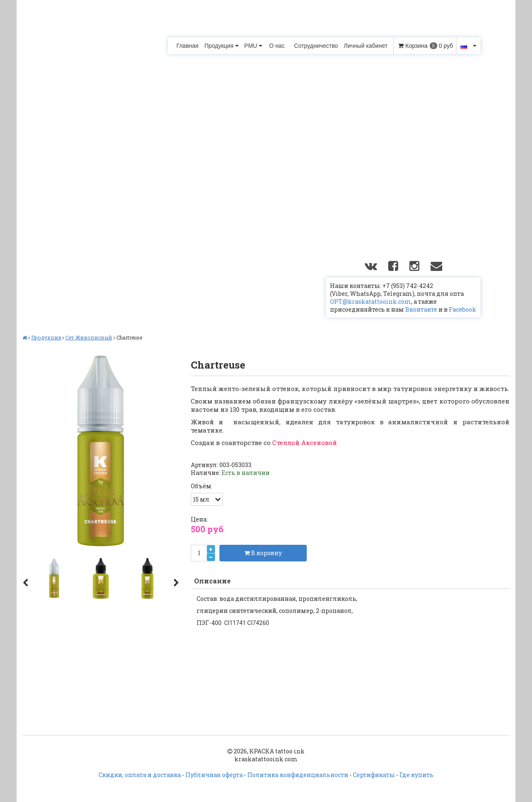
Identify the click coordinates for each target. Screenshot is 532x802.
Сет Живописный (89, 337)
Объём (201, 486)
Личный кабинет (366, 46)
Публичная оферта (214, 775)
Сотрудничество (316, 46)
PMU (253, 46)
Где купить (416, 775)
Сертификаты (374, 775)
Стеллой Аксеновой (305, 443)
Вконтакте (421, 309)
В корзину (263, 553)
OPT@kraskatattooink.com (371, 301)
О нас (277, 46)
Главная (187, 46)
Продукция (222, 46)
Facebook (463, 309)
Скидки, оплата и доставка (140, 775)
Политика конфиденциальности (298, 775)
